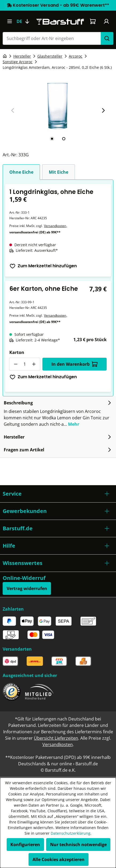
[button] (58, 494)
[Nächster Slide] (103, 110)
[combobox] (52, 38)
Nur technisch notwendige (78, 845)
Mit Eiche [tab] (59, 172)
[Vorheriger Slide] (13, 110)
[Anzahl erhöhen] (34, 364)
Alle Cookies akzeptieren (59, 859)
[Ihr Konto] (107, 21)
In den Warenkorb (75, 364)
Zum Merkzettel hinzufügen (43, 266)
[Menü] (9, 21)
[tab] (52, 139)
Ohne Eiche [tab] (21, 172)
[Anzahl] (25, 364)
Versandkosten (55, 226)
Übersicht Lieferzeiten (56, 738)
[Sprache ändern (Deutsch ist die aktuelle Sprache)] (25, 21)
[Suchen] (107, 38)
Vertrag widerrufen (27, 588)
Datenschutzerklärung (71, 833)
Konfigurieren (25, 845)
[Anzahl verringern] (15, 364)
